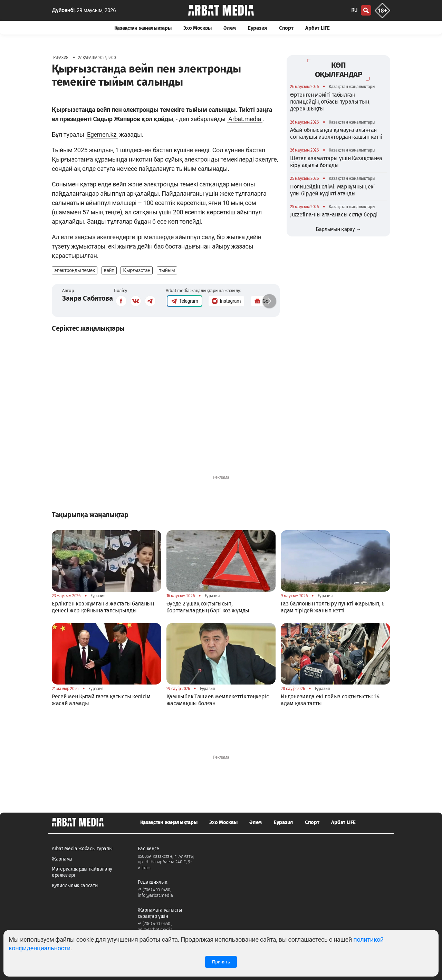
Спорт (286, 28)
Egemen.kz (102, 134)
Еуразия (257, 28)
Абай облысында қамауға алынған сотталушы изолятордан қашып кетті (336, 133)
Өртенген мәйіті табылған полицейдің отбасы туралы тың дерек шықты (330, 102)
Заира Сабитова (88, 298)
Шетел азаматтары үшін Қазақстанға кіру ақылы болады (336, 162)
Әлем (230, 28)
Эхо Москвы (197, 28)
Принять (221, 962)
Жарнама (62, 859)
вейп (109, 270)
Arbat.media (245, 119)
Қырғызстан (137, 270)
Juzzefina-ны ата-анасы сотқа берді (334, 215)
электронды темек (75, 270)
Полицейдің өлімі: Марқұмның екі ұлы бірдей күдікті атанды (333, 190)
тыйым (167, 270)
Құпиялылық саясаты (75, 886)
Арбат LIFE (317, 28)
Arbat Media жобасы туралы (82, 849)
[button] (269, 301)
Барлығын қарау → (338, 229)
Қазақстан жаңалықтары (143, 28)
